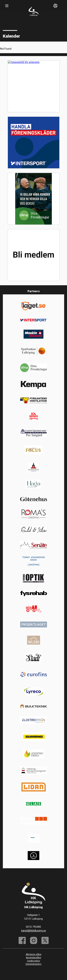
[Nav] (7, 6)
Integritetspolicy (33, 964)
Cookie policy (33, 961)
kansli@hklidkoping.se (34, 931)
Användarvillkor (33, 958)
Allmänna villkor (34, 954)
